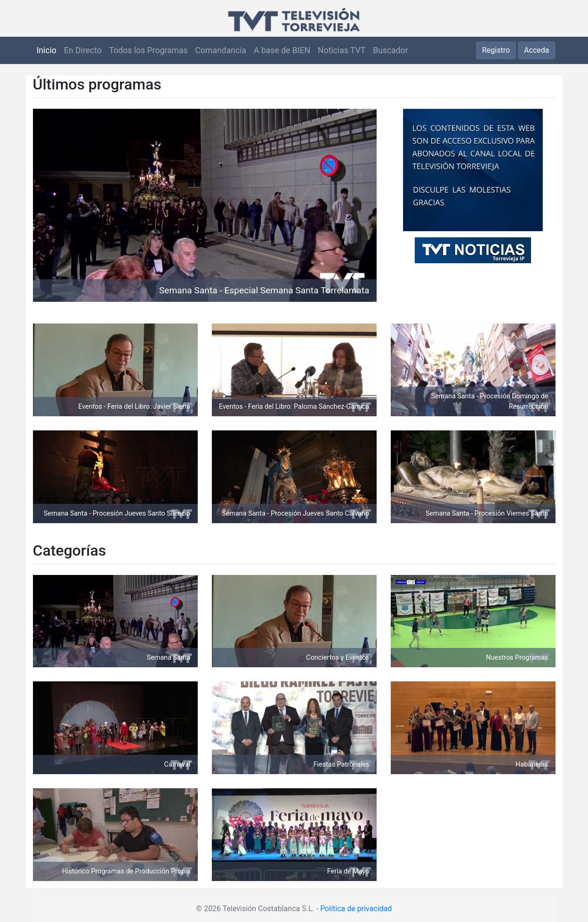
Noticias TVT (342, 50)
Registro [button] (496, 50)
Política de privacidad (356, 909)
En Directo (83, 50)
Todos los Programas (149, 50)
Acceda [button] (536, 50)
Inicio (47, 50)
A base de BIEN (282, 50)
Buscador (390, 50)
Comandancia (221, 50)
